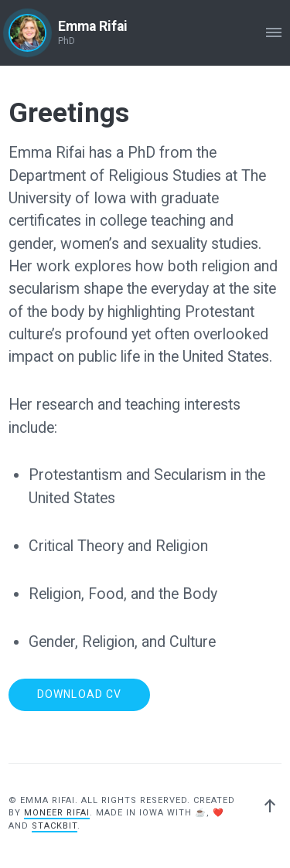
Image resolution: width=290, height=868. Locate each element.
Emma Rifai (93, 26)
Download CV (79, 694)
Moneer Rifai (57, 813)
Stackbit (55, 826)
